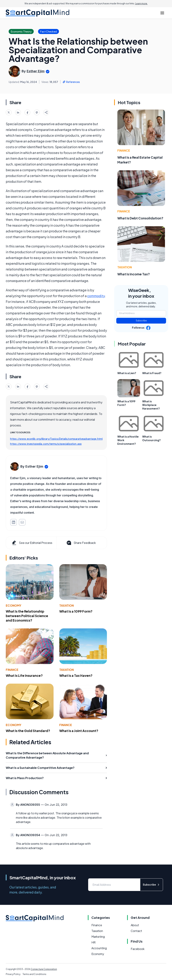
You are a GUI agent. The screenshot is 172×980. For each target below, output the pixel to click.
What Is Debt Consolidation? (140, 218)
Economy (14, 605)
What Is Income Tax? (134, 274)
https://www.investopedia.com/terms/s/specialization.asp (46, 444)
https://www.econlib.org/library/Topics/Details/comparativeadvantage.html (56, 439)
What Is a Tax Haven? (76, 675)
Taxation (67, 605)
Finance (12, 670)
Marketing (98, 937)
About (135, 925)
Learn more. (141, 4)
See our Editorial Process (32, 543)
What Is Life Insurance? (24, 675)
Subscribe (141, 321)
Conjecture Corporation (44, 969)
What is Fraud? (152, 373)
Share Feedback (81, 543)
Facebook (138, 949)
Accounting (99, 948)
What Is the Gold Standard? (28, 731)
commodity (96, 296)
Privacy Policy (13, 974)
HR (93, 942)
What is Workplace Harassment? (151, 405)
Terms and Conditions (34, 974)
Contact (136, 931)
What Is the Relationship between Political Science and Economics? (27, 616)
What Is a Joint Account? (79, 731)
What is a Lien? (127, 373)
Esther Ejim (36, 71)
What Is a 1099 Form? (76, 611)
